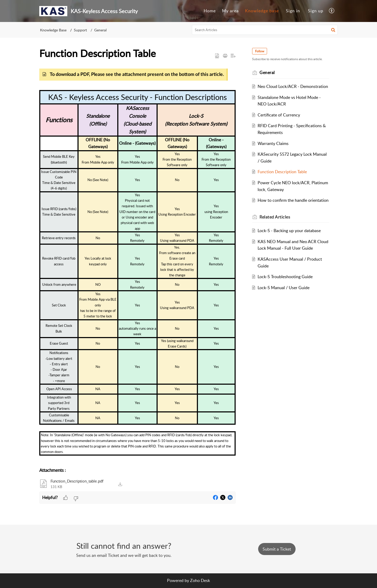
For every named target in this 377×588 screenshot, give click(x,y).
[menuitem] (210, 11)
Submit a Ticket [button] (277, 549)
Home (210, 11)
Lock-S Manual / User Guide (284, 288)
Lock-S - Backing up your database (289, 231)
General (100, 30)
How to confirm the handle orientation (293, 200)
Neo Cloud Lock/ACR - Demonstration (293, 86)
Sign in (293, 11)
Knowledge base (262, 11)
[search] (265, 30)
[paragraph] (137, 264)
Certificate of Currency (279, 115)
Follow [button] (260, 51)
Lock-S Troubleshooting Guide (285, 277)
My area (230, 11)
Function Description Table (282, 172)
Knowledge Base (53, 30)
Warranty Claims (273, 143)
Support (80, 30)
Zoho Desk (200, 580)
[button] (332, 11)
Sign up (316, 11)
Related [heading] (275, 217)
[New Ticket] (277, 549)
